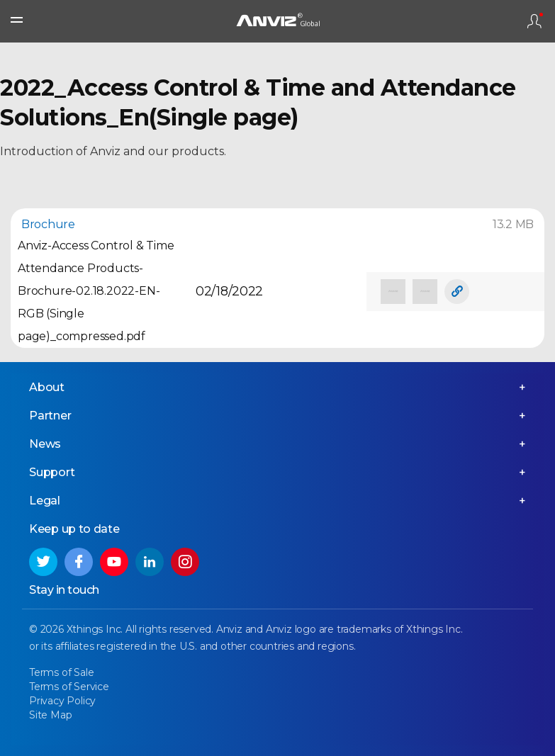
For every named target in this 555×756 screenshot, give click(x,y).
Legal (45, 501)
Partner (50, 416)
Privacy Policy (62, 701)
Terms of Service (69, 687)
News (45, 444)
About (47, 387)
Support (52, 472)
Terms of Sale (61, 672)
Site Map (50, 715)
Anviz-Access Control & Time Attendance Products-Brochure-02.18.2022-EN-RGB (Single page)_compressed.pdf (96, 291)
